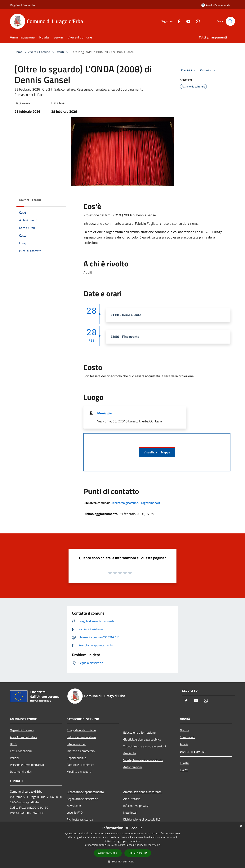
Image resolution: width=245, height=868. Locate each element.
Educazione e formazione (139, 732)
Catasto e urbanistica (80, 765)
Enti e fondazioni (21, 751)
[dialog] (122, 845)
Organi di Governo (22, 730)
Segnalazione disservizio (82, 799)
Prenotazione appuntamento (85, 792)
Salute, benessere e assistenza (143, 760)
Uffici (13, 744)
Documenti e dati (21, 772)
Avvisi (184, 744)
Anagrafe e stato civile (81, 730)
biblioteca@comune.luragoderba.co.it (136, 503)
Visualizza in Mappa (157, 452)
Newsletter (74, 806)
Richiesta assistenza (80, 819)
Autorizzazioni (133, 767)
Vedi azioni (209, 70)
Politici (14, 758)
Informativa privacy (136, 806)
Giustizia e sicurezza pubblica (142, 739)
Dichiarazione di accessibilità (142, 819)
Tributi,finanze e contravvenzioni (145, 746)
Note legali (130, 812)
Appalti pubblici (77, 758)
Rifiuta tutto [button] (138, 853)
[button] (122, 861)
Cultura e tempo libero (81, 737)
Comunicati (187, 737)
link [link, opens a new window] (159, 845)
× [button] (241, 826)
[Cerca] (230, 21)
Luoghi (184, 763)
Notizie (185, 730)
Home (18, 52)
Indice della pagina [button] (30, 200)
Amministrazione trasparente (142, 792)
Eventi (60, 52)
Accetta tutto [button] (108, 853)
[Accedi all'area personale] (216, 5)
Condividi (189, 70)
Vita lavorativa (76, 744)
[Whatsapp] (196, 21)
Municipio (105, 413)
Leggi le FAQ (75, 812)
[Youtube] (187, 21)
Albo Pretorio (132, 799)
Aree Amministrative (24, 737)
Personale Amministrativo (27, 765)
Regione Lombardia (22, 5)
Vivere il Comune (39, 52)
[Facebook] (177, 21)
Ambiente (130, 753)
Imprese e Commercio (81, 751)
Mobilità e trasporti (79, 772)
